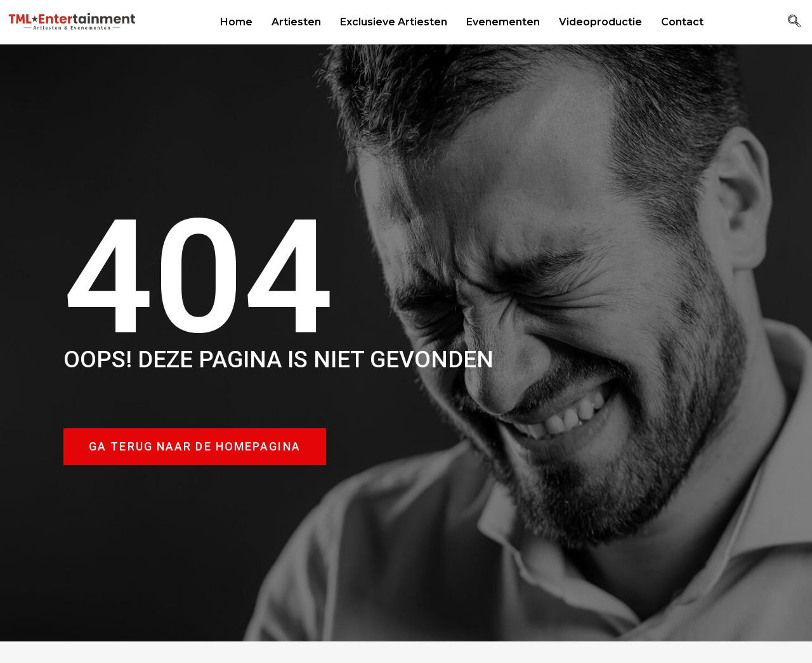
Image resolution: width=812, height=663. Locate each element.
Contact (682, 22)
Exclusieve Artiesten (394, 22)
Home (236, 22)
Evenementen (503, 22)
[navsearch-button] (794, 22)
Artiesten (296, 22)
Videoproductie (600, 22)
